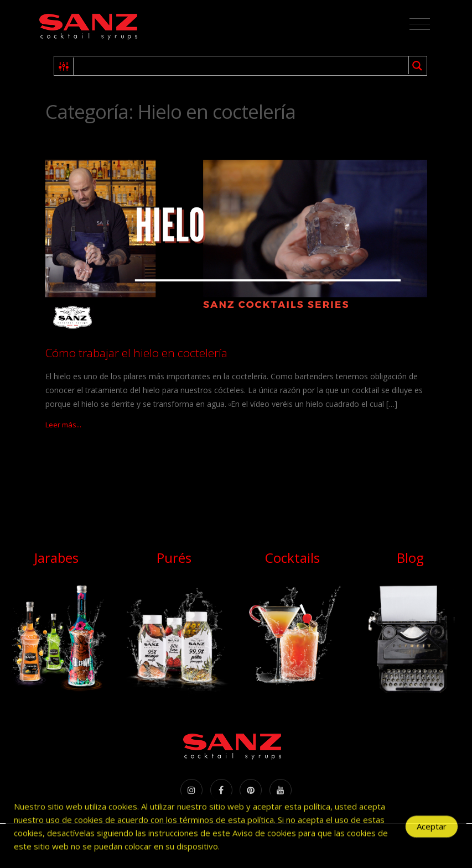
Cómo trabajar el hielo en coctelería (136, 353)
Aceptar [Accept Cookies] (432, 830)
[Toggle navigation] (420, 24)
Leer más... (63, 425)
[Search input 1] (242, 66)
